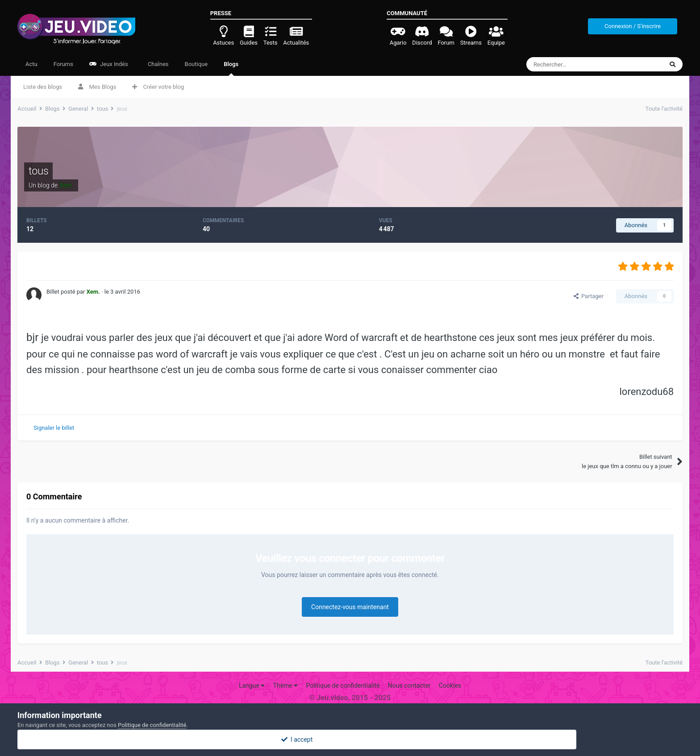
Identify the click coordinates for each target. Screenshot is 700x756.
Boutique (196, 64)
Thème (286, 685)
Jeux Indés (109, 64)
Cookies (450, 685)
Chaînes (158, 64)
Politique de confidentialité (343, 685)
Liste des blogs (43, 87)
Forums (63, 64)
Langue (252, 685)
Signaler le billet (54, 428)
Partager (589, 296)
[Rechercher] (576, 64)
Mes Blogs (97, 87)
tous (38, 171)
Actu (31, 64)
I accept (350, 739)
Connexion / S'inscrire (633, 26)
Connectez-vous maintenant (350, 607)
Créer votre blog (158, 87)
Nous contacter (409, 685)
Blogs (231, 68)
